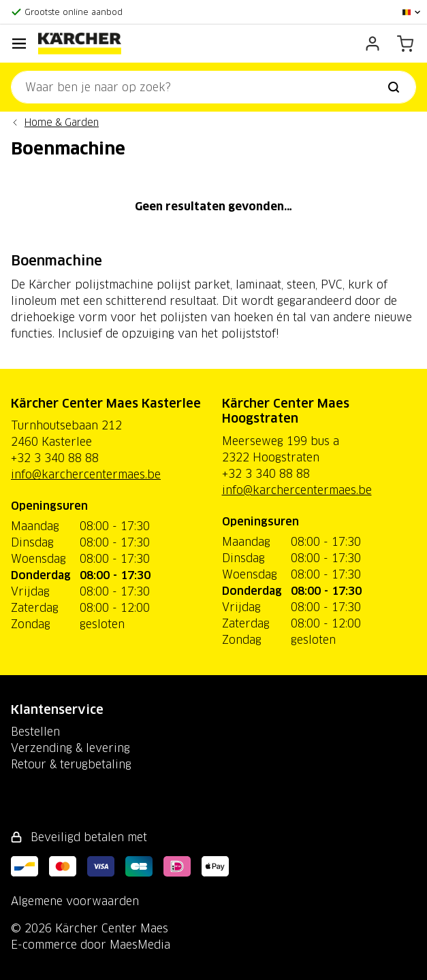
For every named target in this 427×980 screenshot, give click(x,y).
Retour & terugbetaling (71, 764)
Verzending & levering (70, 748)
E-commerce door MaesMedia (91, 945)
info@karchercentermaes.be (86, 474)
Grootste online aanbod (74, 12)
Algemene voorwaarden (75, 901)
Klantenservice (57, 709)
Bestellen (35, 732)
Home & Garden (62, 122)
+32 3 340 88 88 (55, 458)
